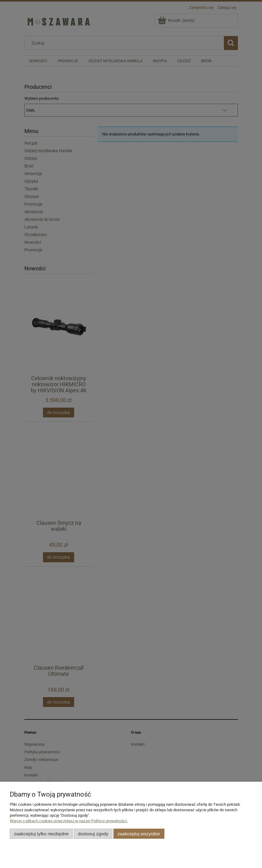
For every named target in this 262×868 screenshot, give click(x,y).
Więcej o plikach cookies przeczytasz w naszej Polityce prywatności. (69, 821)
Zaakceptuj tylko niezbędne (41, 834)
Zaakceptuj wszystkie (139, 834)
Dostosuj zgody (93, 834)
